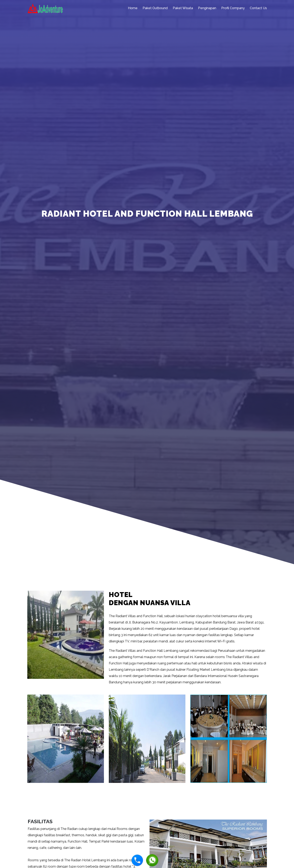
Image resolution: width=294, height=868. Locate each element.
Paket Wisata (183, 8)
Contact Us (258, 8)
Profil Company (233, 8)
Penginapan (207, 8)
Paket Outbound (155, 8)
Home (133, 8)
